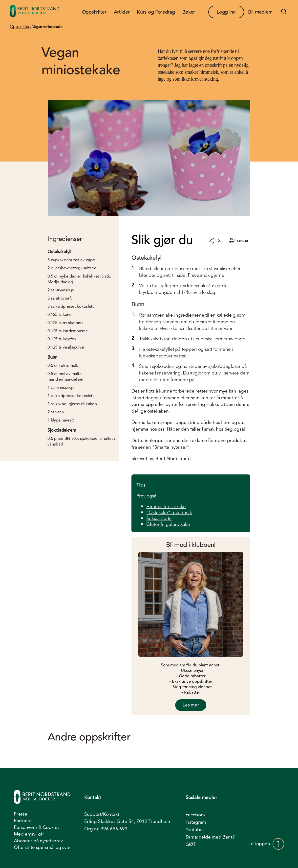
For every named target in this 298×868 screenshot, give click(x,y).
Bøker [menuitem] (189, 12)
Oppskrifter (20, 27)
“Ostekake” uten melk (169, 513)
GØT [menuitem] (191, 845)
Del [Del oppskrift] (216, 241)
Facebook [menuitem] (196, 815)
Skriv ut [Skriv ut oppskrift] (238, 241)
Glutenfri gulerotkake (168, 524)
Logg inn (226, 12)
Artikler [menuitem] (122, 12)
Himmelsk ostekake (166, 507)
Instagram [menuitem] (196, 822)
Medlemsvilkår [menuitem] (29, 834)
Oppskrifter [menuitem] (94, 12)
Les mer (191, 705)
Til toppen (266, 844)
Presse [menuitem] (21, 814)
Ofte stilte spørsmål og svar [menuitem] (42, 847)
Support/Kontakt (102, 814)
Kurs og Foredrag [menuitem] (156, 12)
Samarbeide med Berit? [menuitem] (210, 837)
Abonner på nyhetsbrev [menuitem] (38, 841)
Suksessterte (159, 518)
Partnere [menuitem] (23, 821)
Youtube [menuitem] (194, 830)
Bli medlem (260, 12)
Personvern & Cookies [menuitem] (37, 827)
